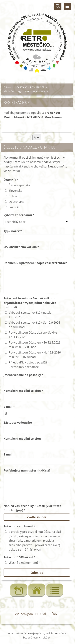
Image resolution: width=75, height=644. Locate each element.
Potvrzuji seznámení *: (20, 526)
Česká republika (19, 185)
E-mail (8, 454)
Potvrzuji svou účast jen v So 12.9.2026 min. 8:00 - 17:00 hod (35, 345)
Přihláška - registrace (16, 91)
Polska (13, 196)
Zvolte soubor (37, 517)
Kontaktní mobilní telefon (22, 439)
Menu (67, 6)
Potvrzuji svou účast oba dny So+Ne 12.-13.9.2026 (33, 335)
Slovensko (16, 191)
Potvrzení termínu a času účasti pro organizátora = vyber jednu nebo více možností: (30, 303)
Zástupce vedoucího (18, 423)
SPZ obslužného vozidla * (21, 247)
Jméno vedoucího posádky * (23, 375)
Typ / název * (13, 231)
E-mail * (9, 407)
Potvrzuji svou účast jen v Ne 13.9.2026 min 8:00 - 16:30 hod (35, 355)
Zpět (37, 137)
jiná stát (14, 207)
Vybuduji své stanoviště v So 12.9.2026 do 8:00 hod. (34, 325)
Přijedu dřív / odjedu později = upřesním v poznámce (29, 365)
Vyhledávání (58, 6)
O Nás (7, 87)
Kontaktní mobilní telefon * (23, 391)
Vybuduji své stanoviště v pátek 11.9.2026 (30, 315)
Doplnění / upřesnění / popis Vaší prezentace (35, 263)
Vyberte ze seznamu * (19, 215)
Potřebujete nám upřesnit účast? (27, 470)
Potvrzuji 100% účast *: (20, 557)
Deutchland (17, 202)
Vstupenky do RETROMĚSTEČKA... (37, 614)
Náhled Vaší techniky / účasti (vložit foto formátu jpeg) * (32, 508)
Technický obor (15, 222)
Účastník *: (12, 180)
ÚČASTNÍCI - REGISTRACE (30, 87)
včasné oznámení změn (25, 563)
